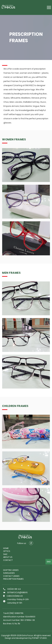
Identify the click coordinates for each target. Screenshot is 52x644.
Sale (5, 554)
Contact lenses (11, 576)
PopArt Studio (39, 638)
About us (8, 557)
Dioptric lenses (11, 570)
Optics (7, 551)
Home (6, 548)
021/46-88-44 (12, 589)
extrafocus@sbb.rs (15, 593)
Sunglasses (9, 573)
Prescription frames (13, 579)
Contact (8, 560)
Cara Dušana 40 (13, 596)
